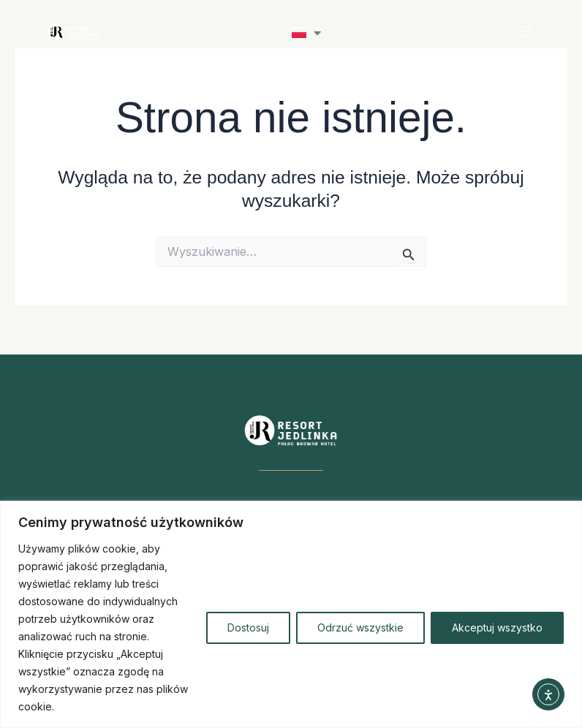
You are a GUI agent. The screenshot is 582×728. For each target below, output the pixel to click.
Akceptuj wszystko (497, 627)
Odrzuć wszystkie (360, 627)
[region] (291, 614)
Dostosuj (248, 627)
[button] (526, 32)
